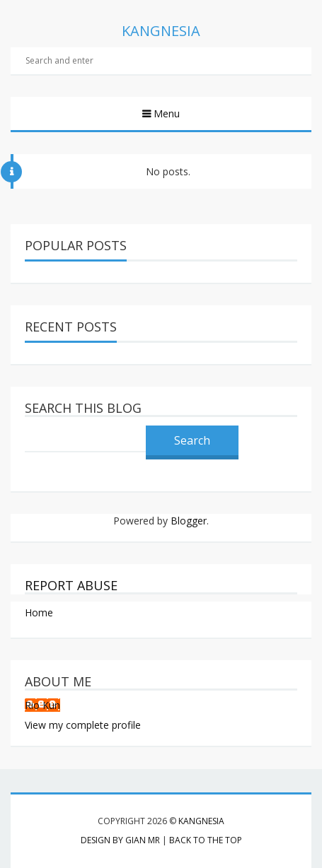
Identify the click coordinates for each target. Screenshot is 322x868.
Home (39, 612)
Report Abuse (71, 585)
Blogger (189, 521)
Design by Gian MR (120, 840)
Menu (165, 113)
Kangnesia (201, 821)
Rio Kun (42, 705)
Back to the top (206, 840)
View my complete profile (83, 725)
